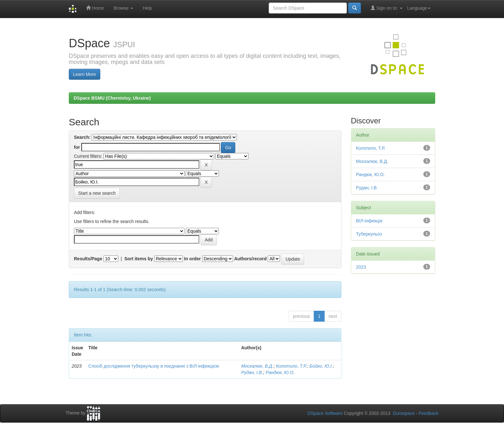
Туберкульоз (369, 234)
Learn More (85, 74)
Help (147, 8)
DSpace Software (325, 413)
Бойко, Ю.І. (321, 366)
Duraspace (404, 413)
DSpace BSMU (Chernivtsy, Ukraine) (112, 98)
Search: (82, 137)
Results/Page (88, 259)
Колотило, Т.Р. (291, 366)
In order (193, 259)
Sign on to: (387, 8)
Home (95, 8)
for (77, 147)
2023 (361, 267)
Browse (124, 8)
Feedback (429, 413)
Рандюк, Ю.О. (280, 372)
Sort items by (139, 259)
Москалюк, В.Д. (257, 366)
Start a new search (97, 193)
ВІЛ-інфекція (369, 221)
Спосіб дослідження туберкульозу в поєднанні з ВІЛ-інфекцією (154, 366)
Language (419, 8)
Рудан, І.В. (252, 372)
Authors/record (250, 259)
